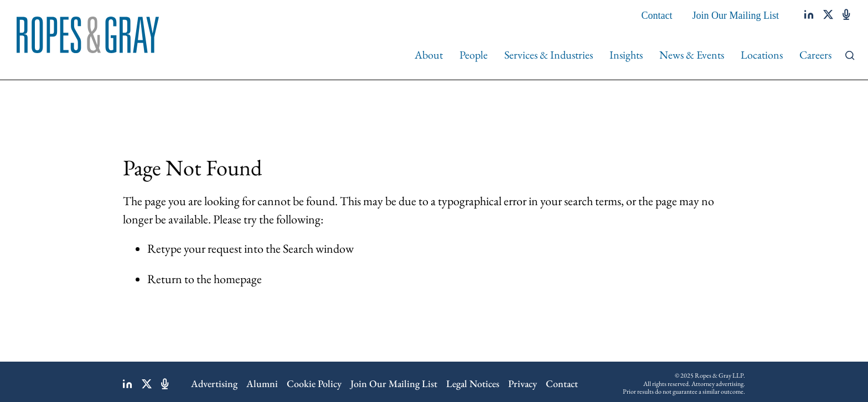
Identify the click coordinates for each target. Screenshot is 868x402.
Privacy (523, 383)
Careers (815, 55)
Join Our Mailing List (736, 15)
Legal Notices (473, 383)
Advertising (214, 383)
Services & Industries (549, 55)
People (474, 55)
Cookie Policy (314, 383)
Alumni (262, 383)
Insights (626, 55)
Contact (657, 15)
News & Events (692, 55)
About (429, 55)
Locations (762, 55)
